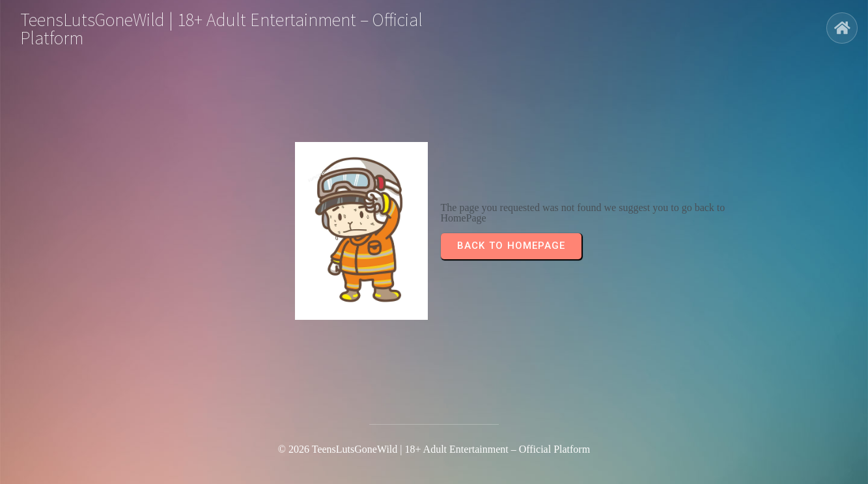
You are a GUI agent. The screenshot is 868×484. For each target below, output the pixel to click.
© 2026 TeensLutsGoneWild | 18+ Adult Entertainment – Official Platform (434, 449)
